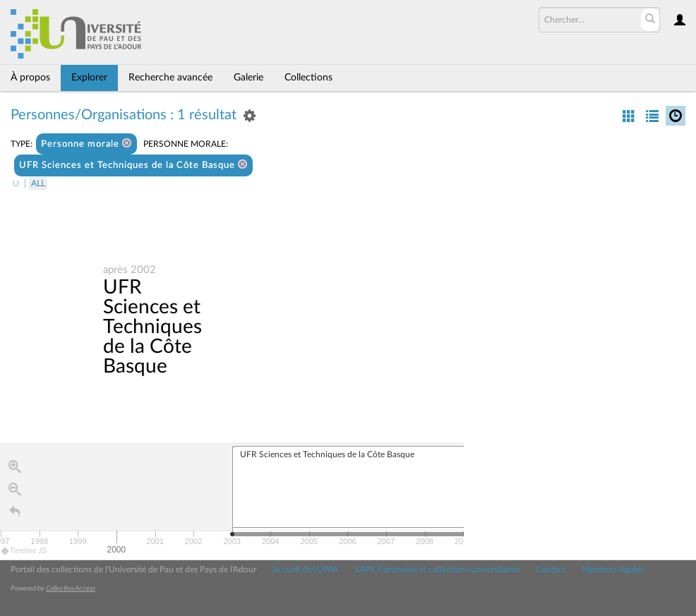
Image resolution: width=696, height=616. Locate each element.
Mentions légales (613, 569)
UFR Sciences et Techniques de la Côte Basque (133, 165)
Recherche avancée (170, 78)
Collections (308, 78)
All (38, 183)
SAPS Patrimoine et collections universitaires (437, 569)
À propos (30, 78)
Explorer (89, 78)
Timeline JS (24, 551)
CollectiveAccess (71, 588)
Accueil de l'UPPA (305, 569)
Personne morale (86, 144)
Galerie (248, 78)
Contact (551, 569)
